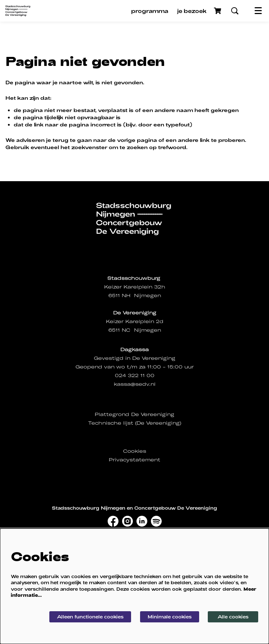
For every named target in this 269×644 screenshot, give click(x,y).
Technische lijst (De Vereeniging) (135, 423)
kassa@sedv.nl (135, 384)
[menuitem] (150, 11)
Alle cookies (233, 617)
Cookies (135, 451)
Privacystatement (134, 460)
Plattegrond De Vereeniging (134, 414)
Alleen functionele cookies (90, 617)
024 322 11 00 (135, 375)
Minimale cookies (170, 617)
